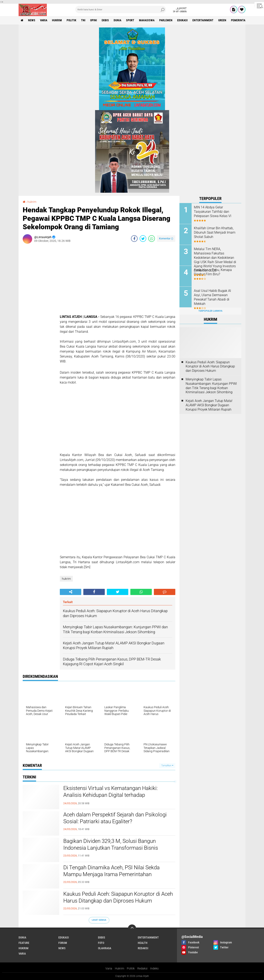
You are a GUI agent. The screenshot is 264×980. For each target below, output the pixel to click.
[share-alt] (71, 592)
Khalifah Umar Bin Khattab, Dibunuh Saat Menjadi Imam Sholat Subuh (215, 232)
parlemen (166, 20)
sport (130, 20)
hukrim (57, 20)
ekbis (105, 20)
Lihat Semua (99, 920)
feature (24, 943)
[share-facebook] (134, 239)
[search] (121, 10)
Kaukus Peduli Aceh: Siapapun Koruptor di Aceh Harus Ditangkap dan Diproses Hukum (118, 897)
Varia (109, 968)
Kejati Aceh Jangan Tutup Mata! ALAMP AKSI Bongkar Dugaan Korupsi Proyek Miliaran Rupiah (209, 405)
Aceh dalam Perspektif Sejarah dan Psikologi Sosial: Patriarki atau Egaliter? (115, 818)
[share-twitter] (143, 239)
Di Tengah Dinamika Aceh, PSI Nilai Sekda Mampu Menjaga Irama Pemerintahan (111, 871)
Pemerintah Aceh (243, 20)
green (222, 20)
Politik (131, 968)
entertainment (203, 20)
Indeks (154, 968)
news (32, 20)
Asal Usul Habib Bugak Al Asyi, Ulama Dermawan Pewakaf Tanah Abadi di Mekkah (212, 297)
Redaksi (142, 968)
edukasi (182, 20)
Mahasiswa (147, 20)
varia (44, 20)
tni (83, 20)
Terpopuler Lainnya (210, 311)
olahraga (105, 948)
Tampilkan (167, 766)
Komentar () (166, 238)
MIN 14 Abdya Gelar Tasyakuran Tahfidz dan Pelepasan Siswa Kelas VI (213, 212)
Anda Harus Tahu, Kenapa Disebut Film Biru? (213, 272)
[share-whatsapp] (152, 239)
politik (71, 20)
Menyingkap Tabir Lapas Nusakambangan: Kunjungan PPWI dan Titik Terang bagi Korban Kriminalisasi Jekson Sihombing (211, 386)
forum (63, 943)
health (143, 943)
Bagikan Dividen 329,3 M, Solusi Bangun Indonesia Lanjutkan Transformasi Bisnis (111, 845)
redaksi (143, 948)
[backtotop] (132, 929)
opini (94, 20)
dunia (117, 20)
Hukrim (120, 968)
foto (101, 943)
